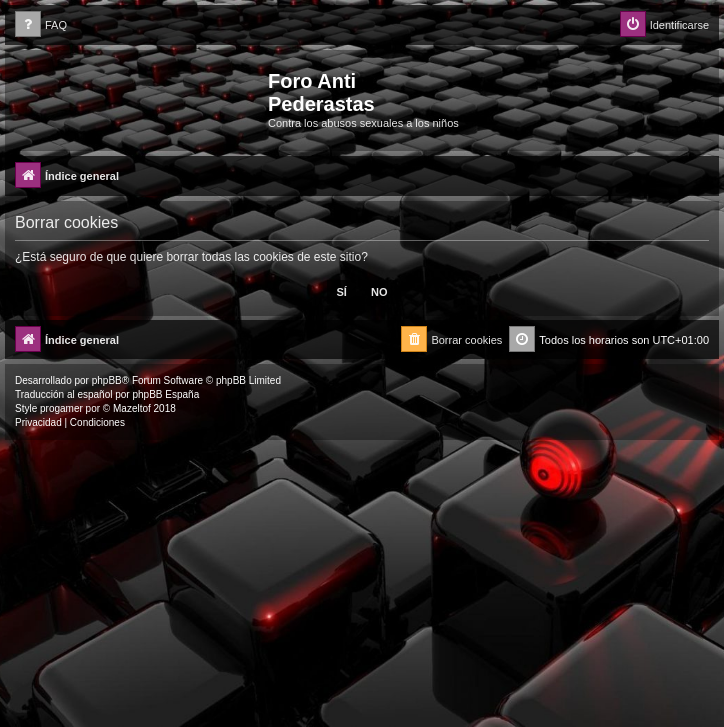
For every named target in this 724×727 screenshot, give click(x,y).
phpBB (107, 380)
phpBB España (165, 394)
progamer (61, 408)
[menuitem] (41, 25)
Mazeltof (132, 408)
